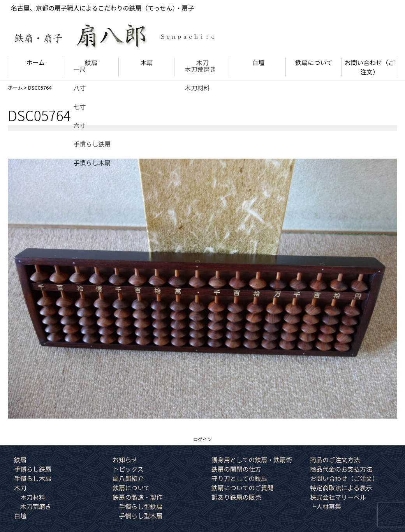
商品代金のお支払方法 (341, 469)
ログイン (202, 439)
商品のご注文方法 (335, 460)
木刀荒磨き (36, 506)
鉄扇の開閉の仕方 (236, 469)
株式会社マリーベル (338, 497)
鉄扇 (91, 62)
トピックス (128, 469)
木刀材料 (33, 497)
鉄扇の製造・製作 (137, 497)
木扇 (147, 62)
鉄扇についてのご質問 (243, 488)
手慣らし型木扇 (141, 516)
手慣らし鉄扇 (33, 469)
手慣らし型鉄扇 (141, 506)
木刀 (202, 62)
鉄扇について (314, 62)
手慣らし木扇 (33, 478)
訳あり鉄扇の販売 (236, 497)
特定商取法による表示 (341, 488)
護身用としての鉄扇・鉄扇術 (252, 460)
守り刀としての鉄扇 (239, 478)
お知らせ (125, 460)
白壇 (258, 62)
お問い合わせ (370, 67)
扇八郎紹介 (128, 478)
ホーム (35, 62)
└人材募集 (326, 506)
